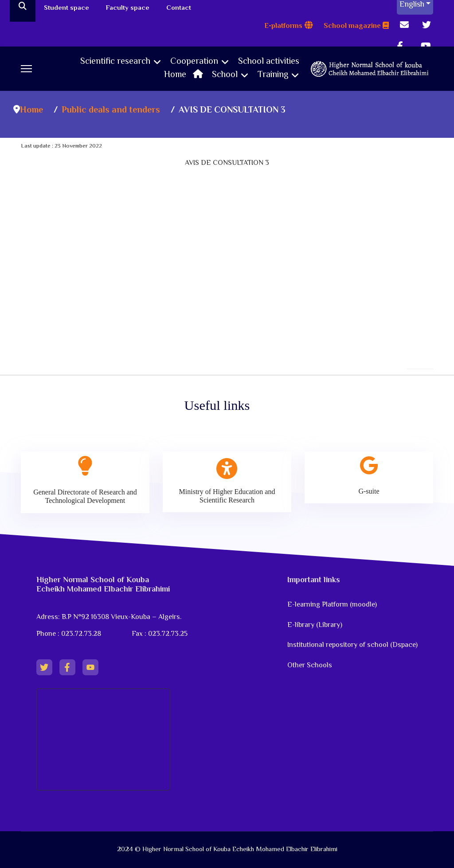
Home (186, 75)
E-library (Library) (315, 625)
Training (273, 75)
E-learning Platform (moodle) (333, 605)
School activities (269, 62)
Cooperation (194, 62)
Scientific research (115, 62)
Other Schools (310, 666)
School (225, 75)
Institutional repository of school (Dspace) (352, 645)
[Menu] (26, 69)
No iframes (227, 220)
